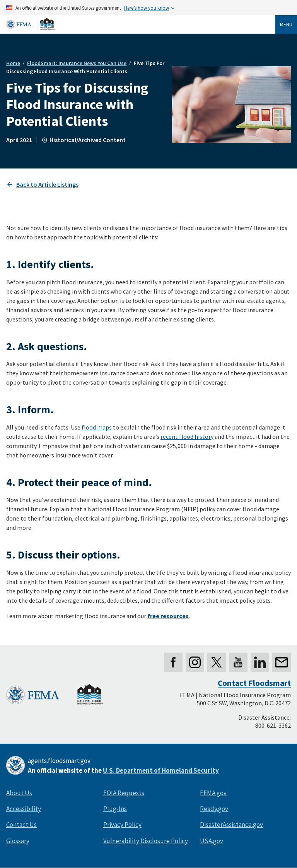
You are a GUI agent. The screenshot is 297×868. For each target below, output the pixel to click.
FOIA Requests (124, 793)
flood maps (97, 427)
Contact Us (21, 825)
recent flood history (187, 437)
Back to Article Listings (47, 184)
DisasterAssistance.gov (231, 825)
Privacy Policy (122, 825)
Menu (286, 24)
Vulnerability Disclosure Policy (146, 841)
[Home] (31, 24)
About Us (19, 793)
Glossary (18, 841)
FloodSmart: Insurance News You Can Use (77, 63)
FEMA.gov (213, 793)
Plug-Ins (115, 809)
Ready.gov (214, 809)
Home (13, 63)
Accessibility (24, 809)
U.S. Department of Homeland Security (161, 770)
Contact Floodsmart (254, 683)
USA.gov (212, 841)
